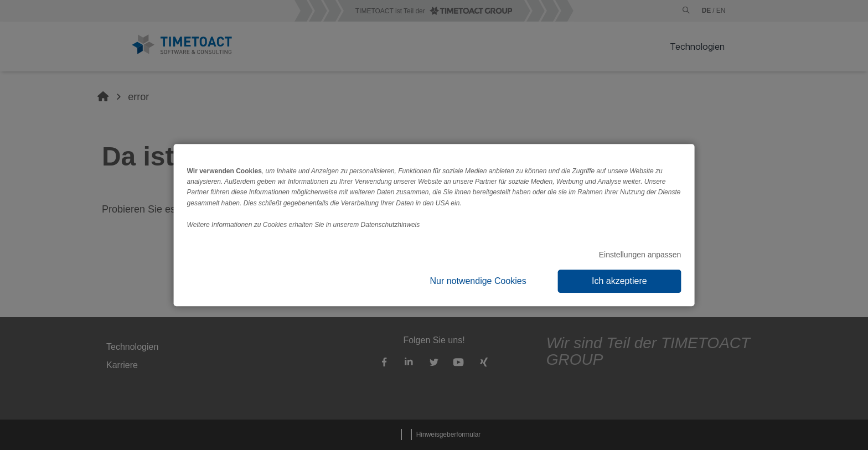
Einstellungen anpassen (640, 255)
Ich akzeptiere (619, 281)
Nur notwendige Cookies (478, 281)
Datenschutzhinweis (391, 225)
